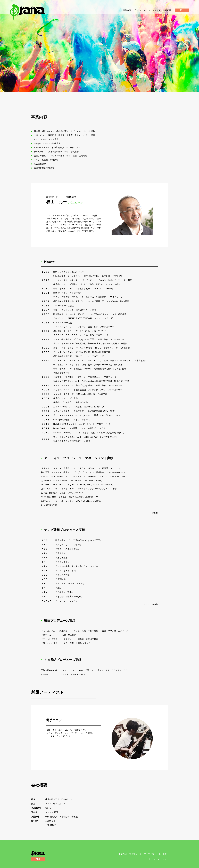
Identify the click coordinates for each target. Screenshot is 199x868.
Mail (38, 859)
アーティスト (155, 10)
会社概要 (167, 10)
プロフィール (140, 10)
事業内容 (127, 10)
